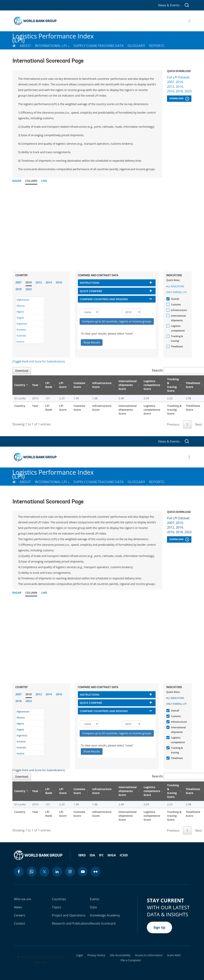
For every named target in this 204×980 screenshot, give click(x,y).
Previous (173, 424)
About (25, 46)
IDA (92, 855)
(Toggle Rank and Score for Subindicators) (39, 361)
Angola (20, 318)
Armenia (21, 330)
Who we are (22, 899)
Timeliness (176, 346)
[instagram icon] (70, 872)
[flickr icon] (96, 872)
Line (44, 181)
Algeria (20, 312)
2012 (39, 282)
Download (179, 99)
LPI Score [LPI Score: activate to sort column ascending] (63, 385)
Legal (79, 955)
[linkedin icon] (57, 872)
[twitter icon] (44, 872)
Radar (17, 181)
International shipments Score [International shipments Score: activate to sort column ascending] (128, 385)
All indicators (175, 286)
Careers (20, 915)
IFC (101, 855)
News (18, 907)
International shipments (178, 318)
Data (93, 907)
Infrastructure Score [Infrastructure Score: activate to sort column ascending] (102, 385)
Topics (57, 907)
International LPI (52, 46)
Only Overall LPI (176, 292)
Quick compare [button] (91, 291)
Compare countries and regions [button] (104, 299)
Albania (21, 306)
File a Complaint (131, 960)
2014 (49, 282)
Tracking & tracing (176, 339)
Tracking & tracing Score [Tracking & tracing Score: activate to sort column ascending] (173, 385)
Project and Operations (69, 915)
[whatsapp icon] (32, 872)
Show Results (92, 342)
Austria (21, 342)
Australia (21, 336)
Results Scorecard (103, 923)
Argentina (22, 324)
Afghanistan (23, 300)
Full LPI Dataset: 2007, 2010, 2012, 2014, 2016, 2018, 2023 (179, 84)
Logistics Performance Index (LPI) (53, 36)
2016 (59, 282)
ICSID (124, 855)
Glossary (136, 46)
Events (95, 899)
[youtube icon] (83, 872)
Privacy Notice (96, 955)
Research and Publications (71, 923)
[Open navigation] (189, 21)
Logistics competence (177, 328)
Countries (59, 899)
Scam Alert (174, 955)
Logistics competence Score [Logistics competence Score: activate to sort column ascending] (152, 385)
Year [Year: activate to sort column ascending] (35, 385)
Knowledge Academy (105, 915)
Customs (175, 305)
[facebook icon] (19, 872)
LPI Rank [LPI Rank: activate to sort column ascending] (49, 385)
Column (31, 181)
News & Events (170, 5)
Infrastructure (179, 310)
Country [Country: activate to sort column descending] (20, 385)
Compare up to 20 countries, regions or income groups (117, 321)
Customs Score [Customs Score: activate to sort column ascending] (80, 385)
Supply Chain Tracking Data (99, 46)
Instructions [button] (90, 283)
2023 (29, 289)
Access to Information (149, 955)
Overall (175, 299)
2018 (19, 289)
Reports (157, 46)
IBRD (82, 855)
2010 (29, 282)
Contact (19, 923)
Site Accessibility (120, 955)
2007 (19, 282)
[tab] (117, 283)
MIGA (112, 855)
